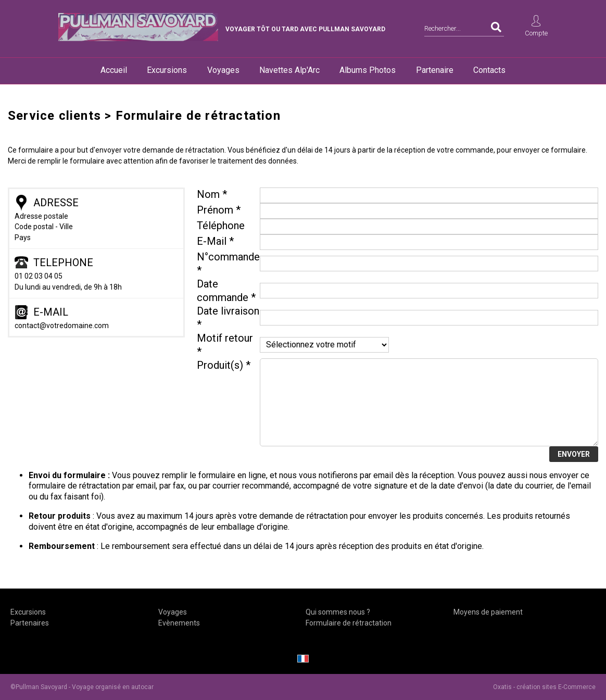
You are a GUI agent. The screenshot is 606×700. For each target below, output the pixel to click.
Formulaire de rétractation (349, 623)
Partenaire (435, 70)
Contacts (489, 70)
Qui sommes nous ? (338, 612)
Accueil (114, 70)
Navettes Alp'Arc (289, 70)
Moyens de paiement (488, 612)
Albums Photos (368, 70)
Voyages (223, 70)
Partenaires (30, 623)
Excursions (167, 70)
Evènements (179, 623)
